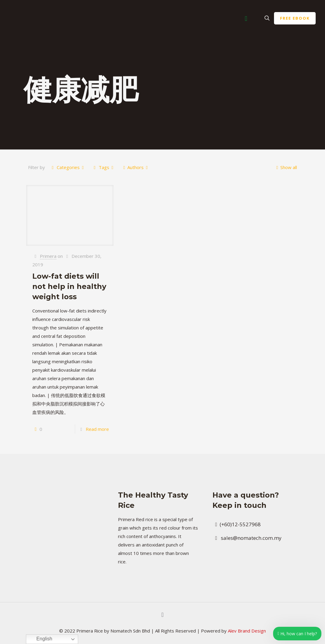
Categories (68, 167)
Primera (48, 256)
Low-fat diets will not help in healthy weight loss (69, 286)
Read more (97, 429)
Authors (135, 167)
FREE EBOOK (295, 18)
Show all (285, 167)
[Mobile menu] (246, 18)
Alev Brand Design (247, 631)
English (40, 639)
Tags (104, 167)
